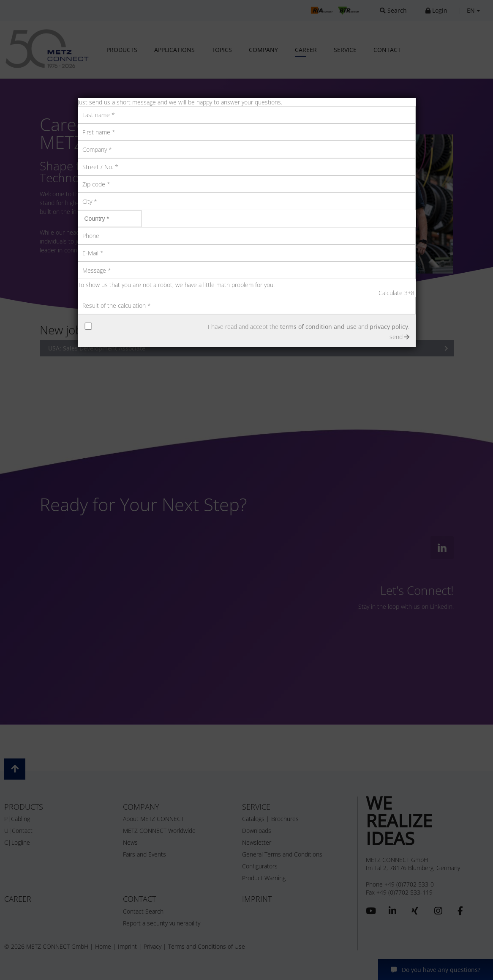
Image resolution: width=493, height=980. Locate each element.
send (399, 337)
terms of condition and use (318, 327)
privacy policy (389, 327)
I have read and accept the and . (309, 327)
